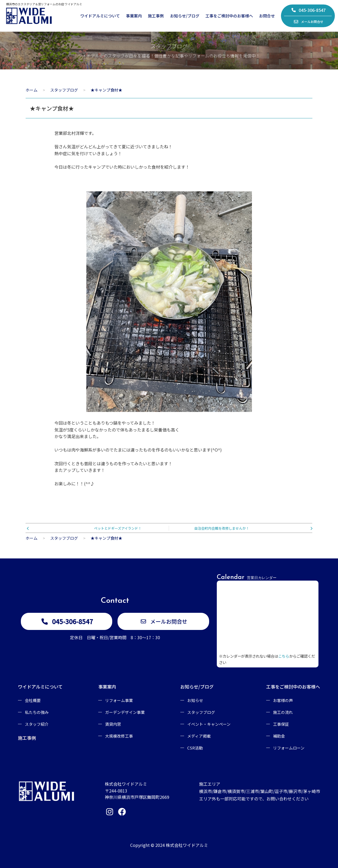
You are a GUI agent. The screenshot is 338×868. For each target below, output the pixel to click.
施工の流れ (283, 712)
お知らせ (195, 700)
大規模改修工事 (119, 736)
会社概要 (33, 700)
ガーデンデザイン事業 (125, 712)
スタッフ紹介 (37, 724)
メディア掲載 (199, 736)
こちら (284, 656)
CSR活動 (195, 748)
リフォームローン (289, 748)
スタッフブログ (201, 712)
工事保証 (281, 724)
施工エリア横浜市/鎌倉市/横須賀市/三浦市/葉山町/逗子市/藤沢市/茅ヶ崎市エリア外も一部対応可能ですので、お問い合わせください (260, 791)
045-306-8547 (308, 10)
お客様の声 (283, 700)
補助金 (279, 736)
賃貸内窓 (113, 724)
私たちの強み (37, 712)
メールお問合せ (308, 22)
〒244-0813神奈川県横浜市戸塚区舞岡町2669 (137, 794)
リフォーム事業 (119, 700)
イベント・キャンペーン (209, 724)
